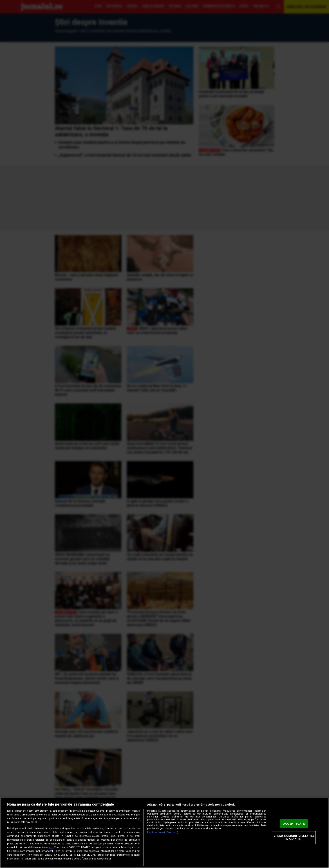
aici (51, 847)
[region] (164, 833)
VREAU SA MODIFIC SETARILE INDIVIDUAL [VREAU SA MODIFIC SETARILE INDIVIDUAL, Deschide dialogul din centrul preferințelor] (294, 838)
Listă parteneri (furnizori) (163, 832)
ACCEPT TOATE (294, 824)
